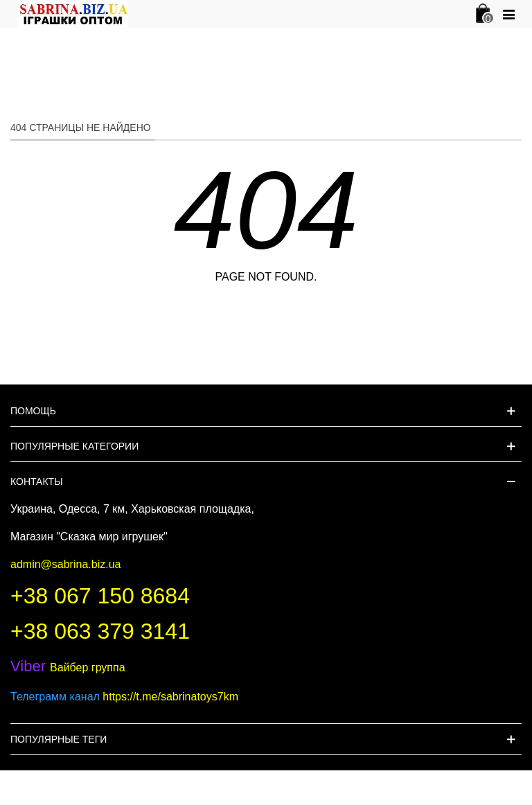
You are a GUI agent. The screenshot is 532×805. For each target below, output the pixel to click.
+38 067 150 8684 (100, 596)
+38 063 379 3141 (100, 631)
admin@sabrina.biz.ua (65, 564)
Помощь (33, 411)
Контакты (37, 481)
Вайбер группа (68, 667)
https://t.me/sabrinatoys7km (170, 697)
